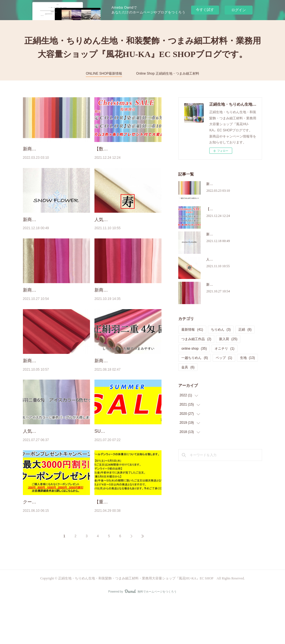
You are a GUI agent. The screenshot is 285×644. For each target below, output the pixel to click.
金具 (188, 367)
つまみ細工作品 (196, 339)
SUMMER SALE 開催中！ (120, 460)
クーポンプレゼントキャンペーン (56, 538)
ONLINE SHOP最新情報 (104, 74)
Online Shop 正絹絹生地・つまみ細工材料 (168, 74)
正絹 (245, 330)
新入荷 (228, 339)
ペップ (224, 358)
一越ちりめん (195, 358)
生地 (247, 358)
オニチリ (225, 349)
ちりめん (221, 330)
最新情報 (192, 330)
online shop (194, 349)
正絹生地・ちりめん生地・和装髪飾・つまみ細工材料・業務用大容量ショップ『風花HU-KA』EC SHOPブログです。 (143, 47)
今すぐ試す (205, 10)
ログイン (239, 10)
